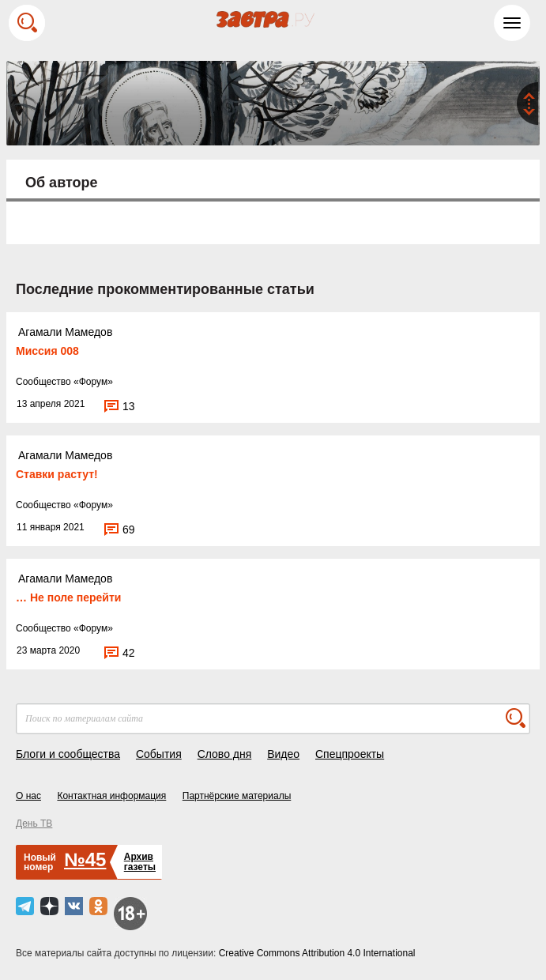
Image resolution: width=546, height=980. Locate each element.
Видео (283, 754)
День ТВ (34, 824)
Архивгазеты (140, 862)
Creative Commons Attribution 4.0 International (317, 953)
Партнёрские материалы (237, 796)
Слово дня (225, 754)
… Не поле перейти (68, 597)
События (159, 754)
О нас (28, 796)
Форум (93, 382)
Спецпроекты (350, 754)
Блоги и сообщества (68, 754)
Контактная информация (111, 796)
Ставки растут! (57, 474)
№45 (85, 859)
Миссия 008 (47, 351)
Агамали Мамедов (65, 332)
